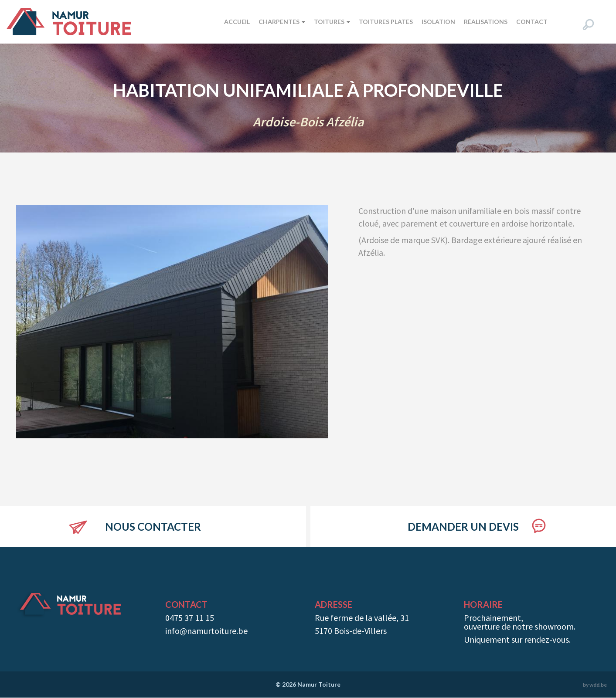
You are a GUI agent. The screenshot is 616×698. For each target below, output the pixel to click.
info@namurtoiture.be (206, 631)
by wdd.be (595, 685)
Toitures (332, 22)
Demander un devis (463, 527)
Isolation (438, 22)
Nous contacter (153, 527)
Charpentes (282, 22)
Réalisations (486, 22)
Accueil (237, 22)
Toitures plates (386, 22)
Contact (532, 22)
